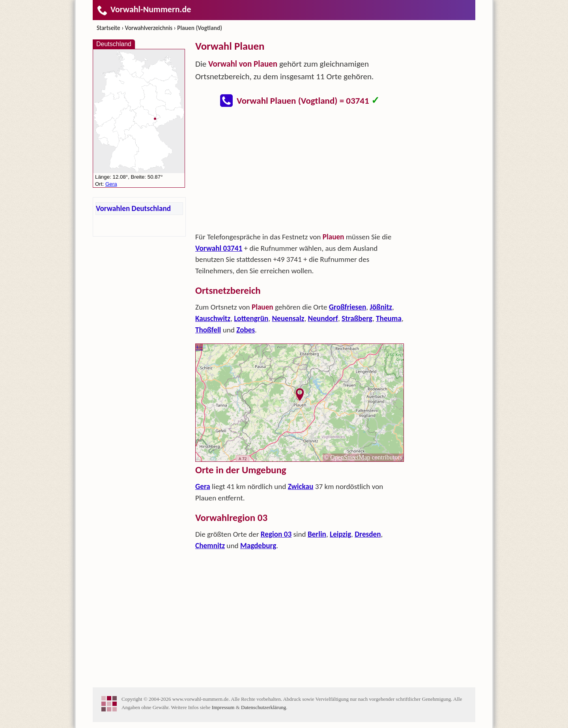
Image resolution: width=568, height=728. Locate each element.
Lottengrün (251, 318)
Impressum (223, 707)
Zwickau (301, 486)
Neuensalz (288, 318)
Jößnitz (381, 307)
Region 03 (276, 534)
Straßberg (357, 318)
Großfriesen (348, 307)
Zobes (246, 330)
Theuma (389, 318)
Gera (203, 486)
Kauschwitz (213, 318)
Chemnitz (210, 546)
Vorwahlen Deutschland (133, 208)
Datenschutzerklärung (263, 707)
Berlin (317, 534)
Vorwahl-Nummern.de (144, 9)
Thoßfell (208, 330)
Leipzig (340, 534)
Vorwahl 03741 (219, 248)
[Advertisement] (300, 172)
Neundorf (323, 318)
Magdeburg (258, 546)
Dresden (368, 534)
